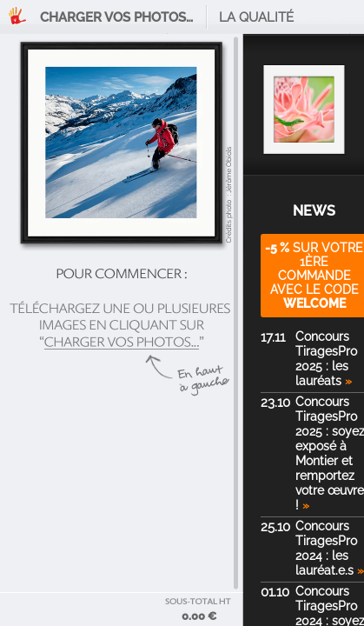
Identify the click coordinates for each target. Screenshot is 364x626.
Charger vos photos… (116, 17)
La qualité (256, 17)
